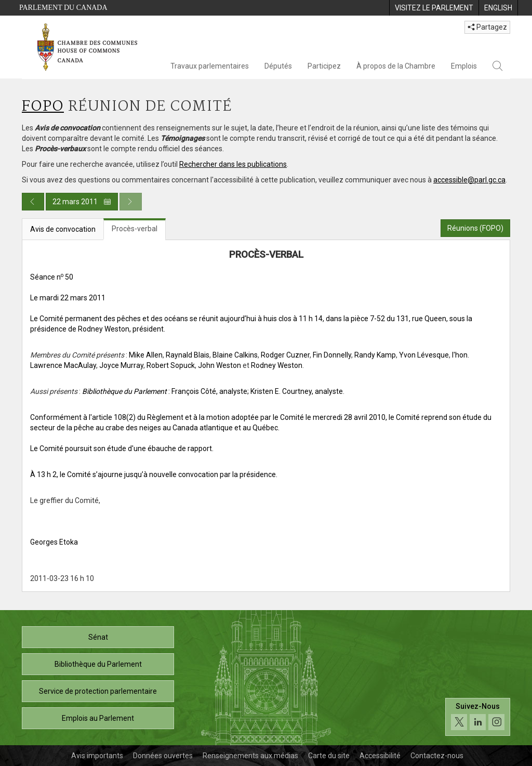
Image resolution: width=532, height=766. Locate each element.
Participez (324, 66)
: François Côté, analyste (165, 391)
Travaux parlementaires (210, 66)
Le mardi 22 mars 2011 (68, 298)
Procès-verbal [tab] (135, 229)
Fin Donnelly (332, 355)
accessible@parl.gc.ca (469, 180)
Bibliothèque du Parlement (98, 664)
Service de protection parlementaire (98, 691)
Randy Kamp (375, 355)
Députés (278, 66)
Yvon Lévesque (424, 355)
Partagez (487, 27)
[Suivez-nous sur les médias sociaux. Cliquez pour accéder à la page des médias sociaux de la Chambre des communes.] (478, 717)
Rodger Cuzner (285, 355)
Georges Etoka (54, 542)
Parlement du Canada (63, 8)
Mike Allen (146, 355)
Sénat (98, 637)
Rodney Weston (277, 365)
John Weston (220, 365)
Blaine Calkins (235, 355)
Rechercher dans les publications (233, 164)
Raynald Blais (188, 355)
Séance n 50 (52, 277)
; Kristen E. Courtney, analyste (295, 391)
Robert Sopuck (171, 365)
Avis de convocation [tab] (63, 229)
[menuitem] (434, 8)
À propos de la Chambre (396, 66)
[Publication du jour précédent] (33, 202)
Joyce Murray (121, 365)
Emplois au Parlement (98, 718)
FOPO (43, 107)
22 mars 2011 (82, 202)
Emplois (464, 66)
